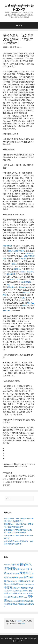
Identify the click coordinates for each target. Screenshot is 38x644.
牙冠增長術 (11, 287)
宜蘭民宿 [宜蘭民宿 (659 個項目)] (15, 577)
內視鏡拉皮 (29, 253)
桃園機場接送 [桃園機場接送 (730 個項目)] (23, 581)
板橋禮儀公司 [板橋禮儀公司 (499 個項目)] (13, 581)
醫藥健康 (9, 473)
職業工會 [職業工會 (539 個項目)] (26, 593)
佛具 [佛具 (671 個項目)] (18, 569)
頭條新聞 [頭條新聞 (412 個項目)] (15, 601)
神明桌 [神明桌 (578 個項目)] (31, 588)
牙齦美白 (17, 269)
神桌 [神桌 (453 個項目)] (5, 591)
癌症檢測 (22, 272)
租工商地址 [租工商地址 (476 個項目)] (26, 591)
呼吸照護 (26, 292)
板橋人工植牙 (15, 279)
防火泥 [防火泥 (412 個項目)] (25, 597)
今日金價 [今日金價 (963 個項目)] (15, 564)
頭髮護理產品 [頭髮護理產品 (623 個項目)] (12, 604)
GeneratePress (20, 641)
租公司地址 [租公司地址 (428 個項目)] (10, 591)
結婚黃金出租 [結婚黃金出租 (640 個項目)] (17, 593)
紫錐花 (14, 264)
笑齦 (5, 295)
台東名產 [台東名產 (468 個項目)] (17, 574)
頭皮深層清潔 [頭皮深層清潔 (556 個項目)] (22, 601)
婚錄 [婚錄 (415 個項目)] (10, 578)
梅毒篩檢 (6, 311)
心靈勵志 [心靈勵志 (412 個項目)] (21, 578)
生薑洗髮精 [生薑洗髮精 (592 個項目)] (25, 588)
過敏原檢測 (7, 246)
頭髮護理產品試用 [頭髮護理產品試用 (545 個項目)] (23, 604)
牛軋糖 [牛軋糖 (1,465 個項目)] (8, 587)
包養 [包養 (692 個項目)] (27, 569)
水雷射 (22, 251)
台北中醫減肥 (25, 282)
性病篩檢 (31, 272)
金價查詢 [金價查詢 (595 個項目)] (20, 597)
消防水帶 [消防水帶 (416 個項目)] (8, 584)
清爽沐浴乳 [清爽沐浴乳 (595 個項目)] (15, 584)
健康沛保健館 (13, 251)
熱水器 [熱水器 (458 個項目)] (32, 584)
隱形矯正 (31, 303)
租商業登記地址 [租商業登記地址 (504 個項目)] (18, 591)
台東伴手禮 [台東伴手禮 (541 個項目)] (10, 574)
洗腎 (8, 285)
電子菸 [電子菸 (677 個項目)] (10, 601)
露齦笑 (24, 298)
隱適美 (25, 305)
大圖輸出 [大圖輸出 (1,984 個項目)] (26, 573)
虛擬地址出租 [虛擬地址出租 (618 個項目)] (12, 597)
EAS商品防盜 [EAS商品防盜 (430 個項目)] (7, 565)
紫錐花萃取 (11, 274)
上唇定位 (24, 259)
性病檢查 (23, 287)
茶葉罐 (22, 624)
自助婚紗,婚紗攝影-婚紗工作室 (19, 8)
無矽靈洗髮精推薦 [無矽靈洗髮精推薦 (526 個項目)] (24, 584)
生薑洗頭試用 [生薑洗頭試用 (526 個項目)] (16, 588)
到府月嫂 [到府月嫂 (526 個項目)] (23, 569)
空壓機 (19, 621)
